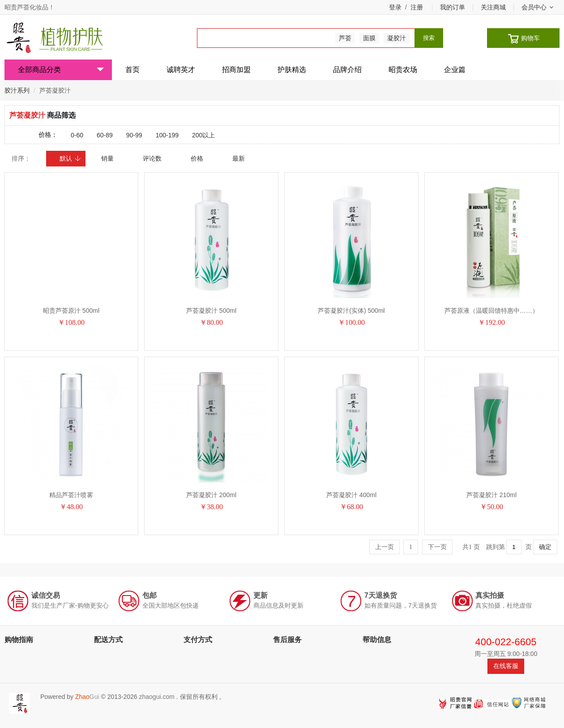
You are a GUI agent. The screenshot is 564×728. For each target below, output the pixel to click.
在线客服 (506, 666)
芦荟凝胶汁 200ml (211, 495)
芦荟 (345, 38)
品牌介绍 (347, 70)
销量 (107, 158)
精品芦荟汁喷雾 (71, 495)
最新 (239, 158)
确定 (545, 547)
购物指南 (19, 640)
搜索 (429, 38)
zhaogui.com (156, 697)
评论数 (152, 158)
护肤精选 (292, 70)
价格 (197, 158)
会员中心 (537, 7)
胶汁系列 (17, 90)
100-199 (167, 135)
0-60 (77, 135)
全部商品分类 (61, 70)
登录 (395, 7)
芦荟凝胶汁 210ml (491, 495)
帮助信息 (377, 640)
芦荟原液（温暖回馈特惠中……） (491, 311)
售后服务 (287, 640)
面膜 (369, 38)
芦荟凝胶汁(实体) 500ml (351, 311)
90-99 (134, 135)
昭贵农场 (403, 70)
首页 (132, 70)
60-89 (105, 135)
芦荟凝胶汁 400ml (351, 495)
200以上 (203, 135)
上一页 (385, 547)
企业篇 (455, 70)
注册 (417, 7)
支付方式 (198, 640)
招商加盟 (236, 70)
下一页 (437, 547)
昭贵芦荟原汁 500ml (71, 311)
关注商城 (493, 7)
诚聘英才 (181, 70)
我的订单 (453, 7)
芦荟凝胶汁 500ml (211, 311)
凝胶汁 (397, 38)
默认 (70, 158)
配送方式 (108, 640)
